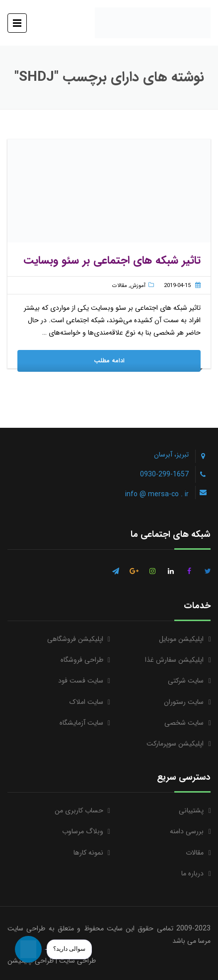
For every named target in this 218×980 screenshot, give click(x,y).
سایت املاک (86, 702)
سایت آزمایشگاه (81, 723)
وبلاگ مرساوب (83, 831)
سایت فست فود (81, 681)
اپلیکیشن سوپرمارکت (175, 744)
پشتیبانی (191, 810)
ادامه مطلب (109, 361)
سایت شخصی (184, 723)
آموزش (138, 286)
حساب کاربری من (79, 810)
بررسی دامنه (187, 831)
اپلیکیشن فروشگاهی (75, 639)
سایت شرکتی (186, 681)
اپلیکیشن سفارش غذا (174, 660)
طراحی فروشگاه (82, 660)
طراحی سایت (77, 961)
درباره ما (192, 873)
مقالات (120, 286)
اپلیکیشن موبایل (181, 639)
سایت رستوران (184, 702)
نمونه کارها (88, 853)
